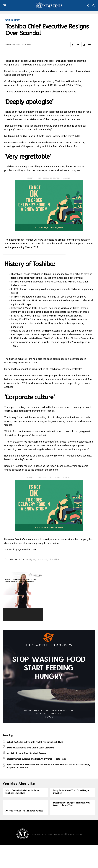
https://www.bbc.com (25, 550)
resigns (30, 559)
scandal (42, 559)
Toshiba (54, 559)
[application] (23, 596)
